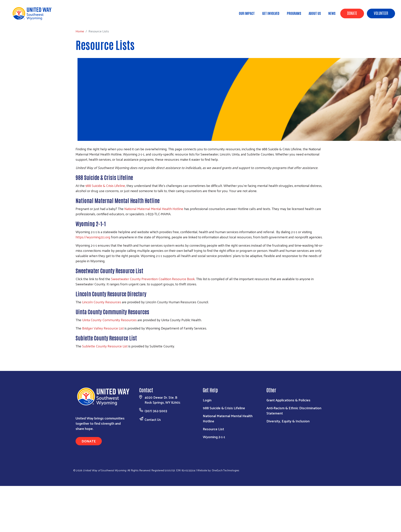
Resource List (213, 429)
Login (207, 400)
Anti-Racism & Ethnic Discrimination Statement (294, 410)
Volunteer (381, 13)
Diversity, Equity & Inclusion (288, 421)
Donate (352, 13)
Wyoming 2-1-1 (214, 437)
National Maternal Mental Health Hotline (154, 209)
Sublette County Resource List (105, 346)
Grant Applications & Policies (288, 400)
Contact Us (153, 419)
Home (23, 19)
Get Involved (271, 13)
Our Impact (247, 13)
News (332, 13)
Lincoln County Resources (102, 302)
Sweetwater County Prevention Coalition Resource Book (153, 279)
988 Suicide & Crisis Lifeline (105, 185)
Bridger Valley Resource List (103, 328)
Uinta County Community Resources (109, 320)
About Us (315, 13)
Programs (294, 13)
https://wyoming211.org (93, 237)
